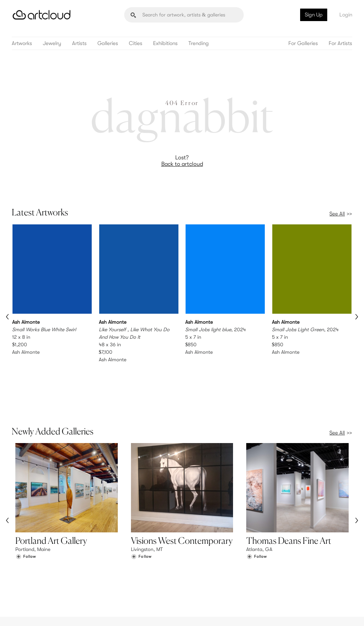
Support (112, 582)
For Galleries (303, 43)
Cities (136, 43)
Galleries (108, 43)
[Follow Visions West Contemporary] (141, 511)
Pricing (111, 575)
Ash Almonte (26, 352)
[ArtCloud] (42, 15)
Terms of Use (42, 616)
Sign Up (314, 15)
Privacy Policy (71, 616)
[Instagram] (263, 612)
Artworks (22, 43)
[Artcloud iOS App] (326, 612)
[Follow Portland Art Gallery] (26, 511)
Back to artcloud (182, 164)
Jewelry (52, 43)
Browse (24, 568)
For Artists (340, 43)
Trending (199, 43)
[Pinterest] (279, 612)
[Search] (184, 15)
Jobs (285, 575)
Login (346, 15)
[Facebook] (296, 612)
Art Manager (205, 582)
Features (113, 568)
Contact (289, 582)
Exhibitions (165, 43)
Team (286, 568)
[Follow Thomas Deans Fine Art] (257, 511)
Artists (79, 43)
